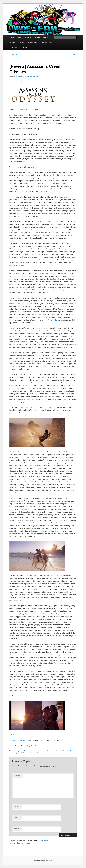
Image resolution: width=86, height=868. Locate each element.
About (19, 38)
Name (17, 807)
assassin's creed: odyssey (46, 751)
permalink (36, 753)
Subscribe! (24, 47)
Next (74, 55)
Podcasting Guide (46, 43)
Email (17, 818)
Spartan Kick (54, 279)
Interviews (13, 43)
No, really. (54, 320)
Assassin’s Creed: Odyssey (20, 740)
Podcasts (28, 38)
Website (16, 829)
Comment (18, 776)
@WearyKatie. (34, 746)
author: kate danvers (61, 751)
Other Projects (32, 43)
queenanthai (34, 77)
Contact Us (14, 47)
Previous (13, 55)
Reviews (37, 38)
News (22, 43)
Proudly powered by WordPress (43, 860)
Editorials (46, 38)
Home (12, 38)
